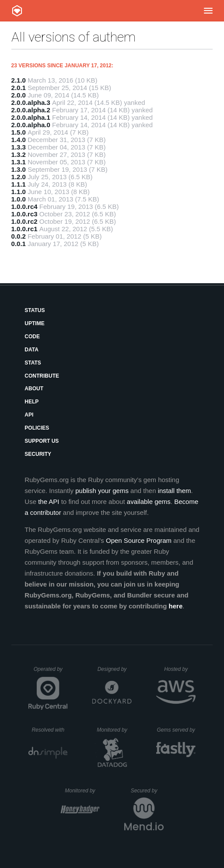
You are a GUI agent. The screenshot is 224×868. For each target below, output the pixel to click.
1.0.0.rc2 (24, 221)
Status (35, 310)
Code (32, 337)
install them (175, 491)
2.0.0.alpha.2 (31, 110)
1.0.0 (19, 199)
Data (31, 350)
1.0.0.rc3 (24, 214)
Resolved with (49, 730)
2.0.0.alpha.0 (31, 125)
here (176, 606)
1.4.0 (19, 140)
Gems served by (176, 730)
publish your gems (102, 491)
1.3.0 (19, 169)
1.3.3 (19, 147)
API (29, 415)
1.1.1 (19, 184)
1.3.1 (19, 162)
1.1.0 (19, 192)
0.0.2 (19, 236)
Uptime (34, 323)
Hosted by (180, 669)
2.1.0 (19, 80)
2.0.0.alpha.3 (31, 102)
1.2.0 (19, 177)
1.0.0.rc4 (24, 207)
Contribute (42, 376)
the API (49, 502)
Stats (33, 363)
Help (31, 402)
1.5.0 (19, 132)
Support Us (42, 441)
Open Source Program (139, 540)
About (34, 389)
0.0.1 (19, 244)
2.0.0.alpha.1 (31, 117)
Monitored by (114, 730)
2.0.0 (19, 95)
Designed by (115, 669)
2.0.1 (19, 88)
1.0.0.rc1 (24, 229)
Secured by (147, 791)
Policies (37, 428)
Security (38, 454)
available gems (149, 502)
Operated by (51, 672)
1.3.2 (19, 155)
